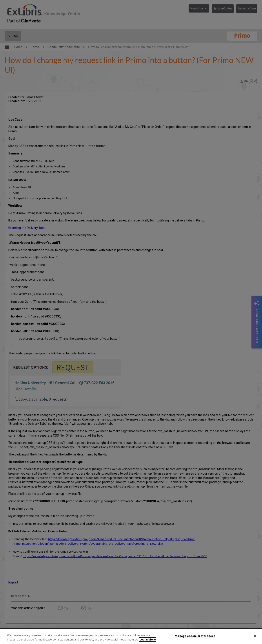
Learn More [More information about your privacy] (148, 639)
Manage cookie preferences (195, 636)
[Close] (255, 636)
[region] (131, 636)
